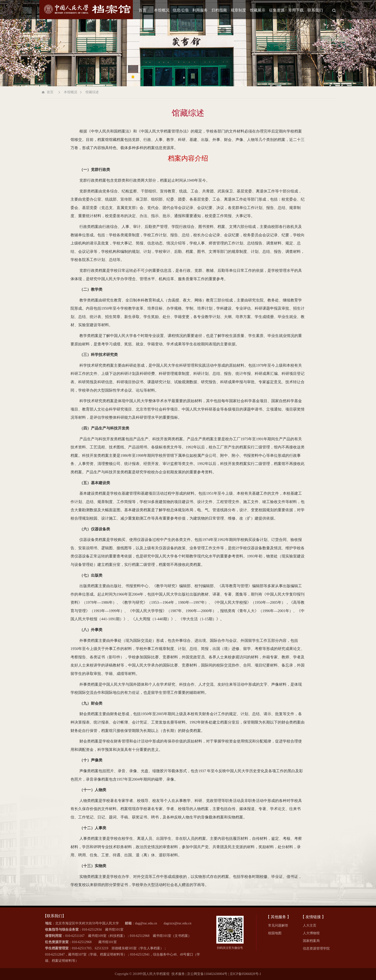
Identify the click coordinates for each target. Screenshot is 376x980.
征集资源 (277, 10)
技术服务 (178, 974)
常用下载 (296, 10)
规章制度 (238, 10)
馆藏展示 (258, 10)
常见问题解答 (278, 925)
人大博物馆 (311, 933)
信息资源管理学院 (316, 948)
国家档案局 (311, 941)
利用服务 (200, 10)
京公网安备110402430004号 (207, 974)
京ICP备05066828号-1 (245, 974)
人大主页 (310, 925)
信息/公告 (181, 10)
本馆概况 (162, 10)
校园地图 (275, 933)
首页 (142, 10)
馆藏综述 (92, 92)
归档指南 (219, 10)
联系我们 (315, 10)
